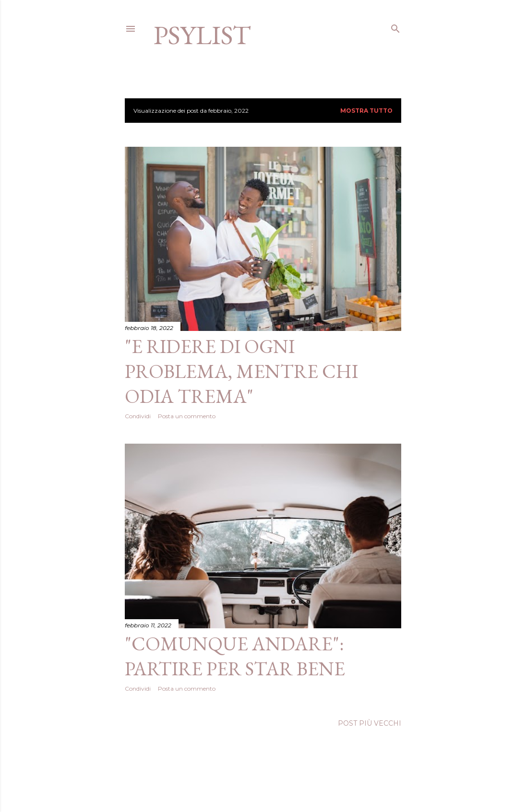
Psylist (202, 35)
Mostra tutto (366, 111)
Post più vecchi (370, 723)
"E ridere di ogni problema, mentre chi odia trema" (241, 371)
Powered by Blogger (263, 782)
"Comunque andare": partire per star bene (235, 656)
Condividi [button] (138, 416)
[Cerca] (395, 27)
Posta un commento (187, 416)
